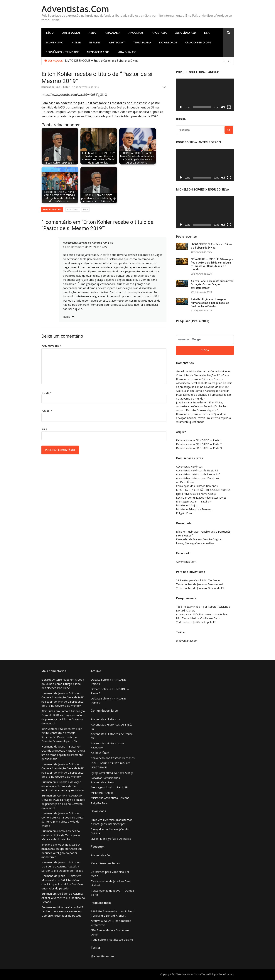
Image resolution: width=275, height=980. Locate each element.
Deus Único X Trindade (62, 52)
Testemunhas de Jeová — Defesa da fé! (200, 588)
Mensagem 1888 (98, 52)
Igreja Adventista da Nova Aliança (196, 494)
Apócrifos (136, 33)
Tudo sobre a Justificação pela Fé (196, 622)
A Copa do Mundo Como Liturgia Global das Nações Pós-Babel (63, 684)
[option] (148, 61)
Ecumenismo (54, 42)
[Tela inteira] (229, 107)
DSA (207, 33)
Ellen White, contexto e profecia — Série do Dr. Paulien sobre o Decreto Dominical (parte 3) (202, 406)
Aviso (93, 33)
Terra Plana (142, 42)
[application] (205, 95)
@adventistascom (187, 641)
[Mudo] (223, 107)
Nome (47, 393)
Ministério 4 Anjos (187, 505)
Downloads (168, 42)
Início (50, 33)
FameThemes (226, 974)
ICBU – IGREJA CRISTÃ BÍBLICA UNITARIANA (203, 490)
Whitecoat (117, 42)
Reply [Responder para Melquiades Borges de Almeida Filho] (66, 317)
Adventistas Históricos (189, 467)
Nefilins (95, 42)
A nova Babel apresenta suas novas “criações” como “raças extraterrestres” (212, 285)
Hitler (76, 42)
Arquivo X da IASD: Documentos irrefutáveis (202, 614)
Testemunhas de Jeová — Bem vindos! (199, 584)
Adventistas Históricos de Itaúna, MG (198, 474)
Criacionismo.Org (198, 42)
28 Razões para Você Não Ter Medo (198, 580)
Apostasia (159, 33)
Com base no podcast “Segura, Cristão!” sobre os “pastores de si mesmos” (94, 103)
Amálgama (113, 33)
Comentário (51, 346)
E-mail (47, 411)
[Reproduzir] (181, 107)
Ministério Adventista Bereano (194, 509)
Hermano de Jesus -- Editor (55, 87)
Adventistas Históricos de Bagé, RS (197, 470)
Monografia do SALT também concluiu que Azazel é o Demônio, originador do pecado (63, 884)
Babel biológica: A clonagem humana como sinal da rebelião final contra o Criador (210, 303)
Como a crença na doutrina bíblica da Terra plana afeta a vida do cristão (63, 822)
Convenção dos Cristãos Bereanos (197, 486)
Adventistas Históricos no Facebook (198, 478)
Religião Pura (184, 513)
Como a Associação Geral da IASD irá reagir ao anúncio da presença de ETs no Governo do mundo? (204, 383)
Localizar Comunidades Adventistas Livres (201, 498)
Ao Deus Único (185, 482)
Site (44, 429)
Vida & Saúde (127, 52)
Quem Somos (71, 33)
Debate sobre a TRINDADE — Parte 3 (199, 448)
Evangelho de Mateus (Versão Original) (199, 539)
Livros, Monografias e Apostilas (195, 543)
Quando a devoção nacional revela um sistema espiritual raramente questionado (204, 418)
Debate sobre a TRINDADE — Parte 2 (199, 444)
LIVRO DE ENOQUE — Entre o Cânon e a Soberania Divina (102, 61)
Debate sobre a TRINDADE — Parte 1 (199, 440)
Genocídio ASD (185, 33)
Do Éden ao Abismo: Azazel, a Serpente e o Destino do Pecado (63, 898)
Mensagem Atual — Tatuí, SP (194, 501)
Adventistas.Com (75, 9)
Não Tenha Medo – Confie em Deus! (198, 618)
